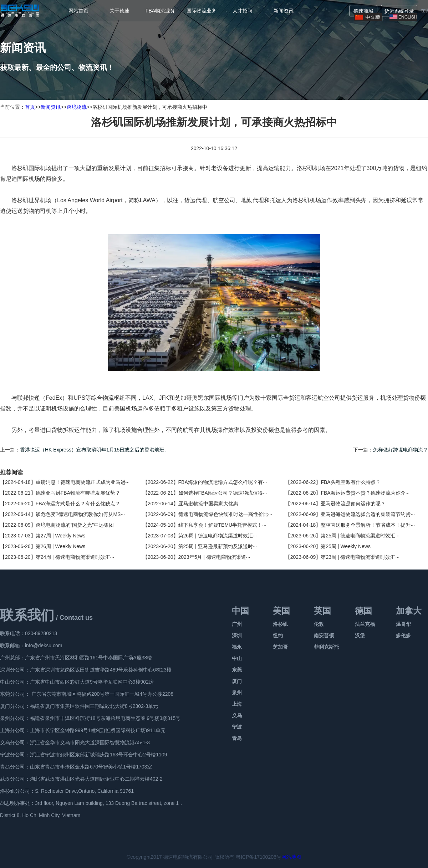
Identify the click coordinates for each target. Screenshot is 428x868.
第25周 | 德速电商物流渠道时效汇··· (360, 536)
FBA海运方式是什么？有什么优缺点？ (78, 504)
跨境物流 (77, 107)
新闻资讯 (284, 11)
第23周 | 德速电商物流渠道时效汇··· (360, 557)
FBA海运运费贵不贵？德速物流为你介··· (365, 493)
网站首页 (78, 11)
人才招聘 (243, 11)
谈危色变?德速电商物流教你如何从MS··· (80, 514)
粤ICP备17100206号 (259, 857)
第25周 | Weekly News (346, 546)
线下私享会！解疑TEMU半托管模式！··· (222, 525)
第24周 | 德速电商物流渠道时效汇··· (75, 557)
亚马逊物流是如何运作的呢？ (353, 504)
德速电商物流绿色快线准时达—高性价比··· (225, 514)
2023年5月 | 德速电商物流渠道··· (214, 557)
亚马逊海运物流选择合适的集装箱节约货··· (368, 514)
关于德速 (119, 11)
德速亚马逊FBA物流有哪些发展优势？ (78, 493)
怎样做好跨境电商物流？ (401, 450)
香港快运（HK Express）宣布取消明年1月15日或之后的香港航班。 (95, 450)
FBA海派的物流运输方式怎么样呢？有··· (223, 482)
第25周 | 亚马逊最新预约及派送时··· (218, 546)
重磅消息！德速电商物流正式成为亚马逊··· (83, 482)
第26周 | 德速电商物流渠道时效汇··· (218, 536)
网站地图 (291, 857)
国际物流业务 (202, 11)
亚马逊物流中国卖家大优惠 (208, 504)
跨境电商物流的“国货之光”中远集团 (75, 525)
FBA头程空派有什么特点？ (350, 482)
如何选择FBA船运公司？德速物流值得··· (223, 493)
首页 (30, 107)
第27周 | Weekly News (61, 536)
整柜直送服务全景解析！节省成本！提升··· (368, 525)
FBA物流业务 (160, 11)
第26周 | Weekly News (61, 546)
